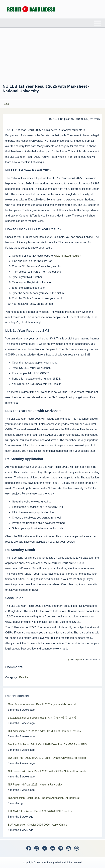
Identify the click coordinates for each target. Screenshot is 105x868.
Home (6, 104)
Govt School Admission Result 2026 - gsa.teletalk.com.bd (42, 704)
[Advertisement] (52, 56)
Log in (69, 660)
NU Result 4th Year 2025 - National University (35, 785)
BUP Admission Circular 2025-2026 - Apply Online (38, 825)
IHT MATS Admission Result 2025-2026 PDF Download (41, 811)
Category (11, 677)
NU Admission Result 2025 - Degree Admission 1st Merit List (44, 798)
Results (24, 677)
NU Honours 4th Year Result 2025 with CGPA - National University (47, 771)
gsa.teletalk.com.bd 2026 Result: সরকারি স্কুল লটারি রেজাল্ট (42, 718)
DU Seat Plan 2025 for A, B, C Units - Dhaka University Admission (47, 758)
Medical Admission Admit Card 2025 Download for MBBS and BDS (47, 744)
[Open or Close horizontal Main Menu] (52, 23)
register (78, 660)
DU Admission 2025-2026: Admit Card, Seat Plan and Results (44, 731)
